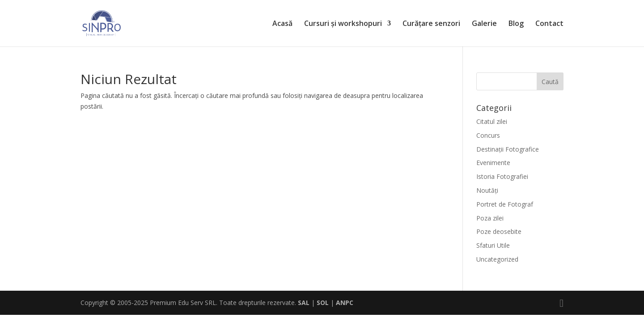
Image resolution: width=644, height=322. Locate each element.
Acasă (282, 24)
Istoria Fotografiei (502, 176)
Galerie (484, 24)
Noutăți (487, 190)
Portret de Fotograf (505, 204)
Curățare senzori (431, 24)
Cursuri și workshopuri (343, 24)
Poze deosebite (499, 231)
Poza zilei (490, 218)
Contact (549, 24)
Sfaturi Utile (493, 245)
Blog (516, 24)
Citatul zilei (492, 121)
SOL (323, 303)
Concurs (488, 135)
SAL (304, 303)
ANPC (345, 303)
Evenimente (493, 163)
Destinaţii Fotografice (508, 149)
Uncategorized (497, 259)
